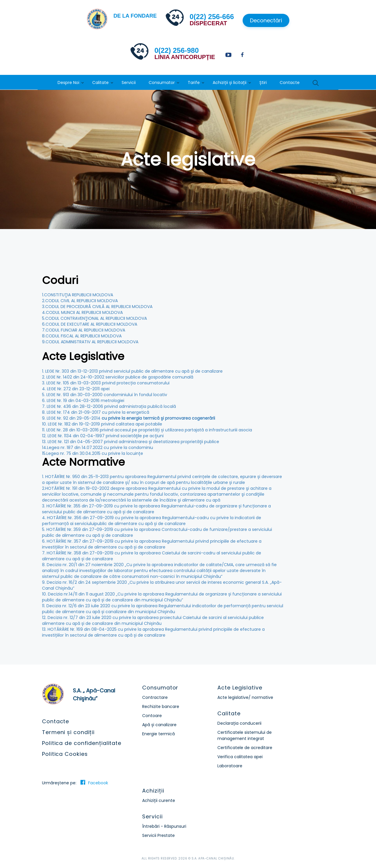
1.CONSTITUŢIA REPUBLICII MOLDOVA (78, 295)
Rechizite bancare (161, 706)
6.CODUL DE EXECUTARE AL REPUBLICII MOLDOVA (90, 324)
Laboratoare (230, 766)
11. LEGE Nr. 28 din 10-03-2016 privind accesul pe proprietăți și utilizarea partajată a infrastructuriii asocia (147, 430)
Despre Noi (68, 83)
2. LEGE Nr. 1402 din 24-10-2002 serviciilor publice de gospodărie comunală (118, 377)
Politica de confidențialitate (82, 743)
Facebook (98, 783)
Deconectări (266, 20)
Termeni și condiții (68, 732)
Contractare (155, 697)
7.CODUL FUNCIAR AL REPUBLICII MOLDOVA (84, 330)
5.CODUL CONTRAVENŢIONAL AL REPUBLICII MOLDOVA (94, 318)
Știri (263, 83)
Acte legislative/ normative (245, 697)
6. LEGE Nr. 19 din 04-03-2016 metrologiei (83, 401)
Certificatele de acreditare (245, 748)
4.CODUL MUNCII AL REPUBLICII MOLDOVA (82, 312)
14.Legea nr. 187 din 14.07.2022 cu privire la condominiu (98, 448)
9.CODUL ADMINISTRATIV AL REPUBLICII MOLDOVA (90, 342)
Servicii (129, 83)
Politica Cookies (65, 754)
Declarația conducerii (239, 723)
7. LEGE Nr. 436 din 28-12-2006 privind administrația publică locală (109, 406)
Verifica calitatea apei (240, 757)
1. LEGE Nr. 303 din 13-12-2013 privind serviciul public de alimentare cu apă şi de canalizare (132, 371)
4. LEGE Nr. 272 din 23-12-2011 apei (76, 389)
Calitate (100, 83)
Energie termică (158, 734)
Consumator (162, 83)
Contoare (152, 716)
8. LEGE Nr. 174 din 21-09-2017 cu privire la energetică (96, 412)
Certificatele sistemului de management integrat (245, 735)
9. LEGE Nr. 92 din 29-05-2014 (129, 418)
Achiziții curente (159, 800)
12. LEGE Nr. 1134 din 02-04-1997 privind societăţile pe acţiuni (103, 436)
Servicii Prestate (158, 835)
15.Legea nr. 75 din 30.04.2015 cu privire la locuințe (93, 453)
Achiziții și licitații (230, 83)
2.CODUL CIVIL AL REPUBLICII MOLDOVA (80, 301)
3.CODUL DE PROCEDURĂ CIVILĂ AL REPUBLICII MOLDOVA (97, 307)
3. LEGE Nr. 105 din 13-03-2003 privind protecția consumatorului (106, 383)
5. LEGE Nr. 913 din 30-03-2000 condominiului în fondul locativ (105, 395)
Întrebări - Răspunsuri (164, 826)
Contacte (290, 83)
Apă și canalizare (159, 725)
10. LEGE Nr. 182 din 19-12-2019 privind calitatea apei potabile (102, 424)
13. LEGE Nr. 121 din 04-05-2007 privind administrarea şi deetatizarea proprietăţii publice (131, 442)
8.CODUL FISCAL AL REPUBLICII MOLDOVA (82, 336)
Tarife (194, 83)
